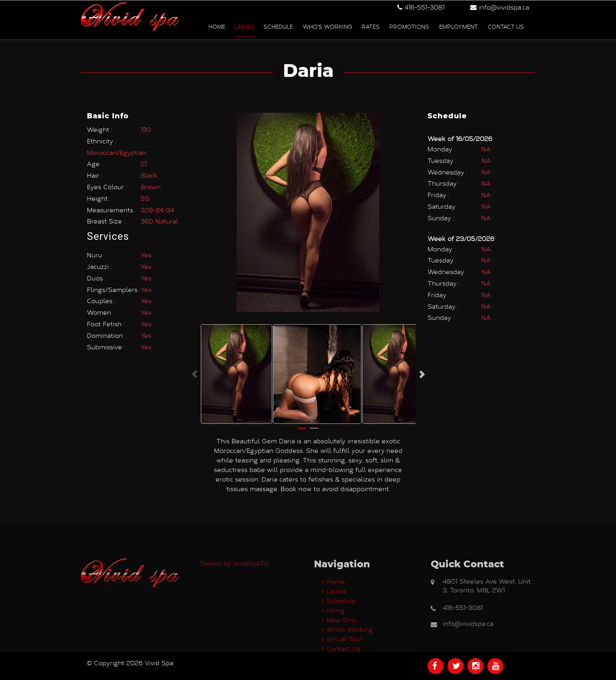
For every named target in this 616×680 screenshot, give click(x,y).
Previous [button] (194, 361)
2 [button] (314, 419)
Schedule (278, 25)
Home (217, 25)
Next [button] (422, 361)
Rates (371, 25)
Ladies (244, 25)
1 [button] (302, 419)
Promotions (409, 25)
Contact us (506, 25)
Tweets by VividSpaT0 (234, 597)
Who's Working (328, 25)
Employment (458, 25)
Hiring (333, 644)
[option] (236, 361)
